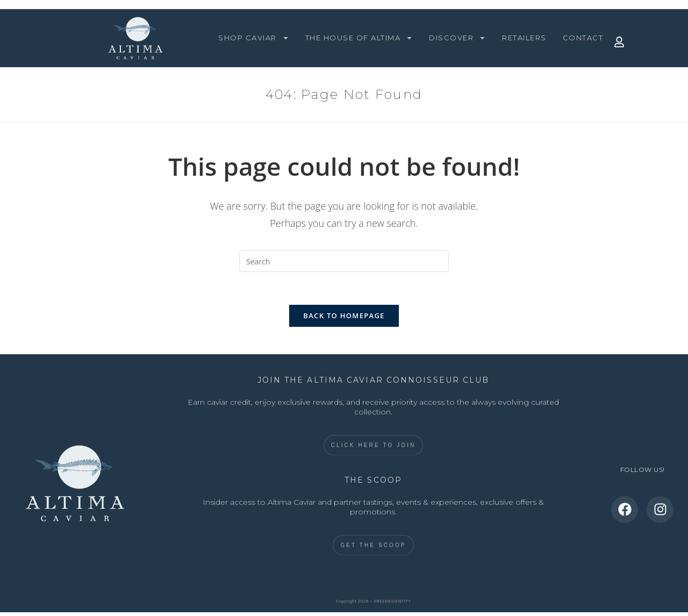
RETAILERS (524, 38)
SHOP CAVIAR (254, 38)
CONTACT (583, 38)
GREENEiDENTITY (392, 601)
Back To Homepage (344, 316)
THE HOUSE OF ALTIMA (359, 38)
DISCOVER (457, 38)
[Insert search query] (344, 261)
